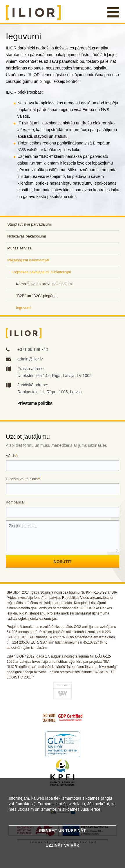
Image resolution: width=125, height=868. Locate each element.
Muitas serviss (19, 248)
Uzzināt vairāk (62, 845)
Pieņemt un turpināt (62, 831)
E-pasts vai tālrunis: (23, 479)
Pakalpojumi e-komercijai (28, 260)
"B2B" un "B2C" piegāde (36, 296)
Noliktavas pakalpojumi (27, 236)
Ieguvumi (24, 308)
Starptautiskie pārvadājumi (29, 224)
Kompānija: (15, 502)
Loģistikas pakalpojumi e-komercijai (41, 272)
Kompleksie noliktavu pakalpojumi (44, 284)
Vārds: (12, 456)
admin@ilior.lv (30, 359)
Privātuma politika (35, 403)
